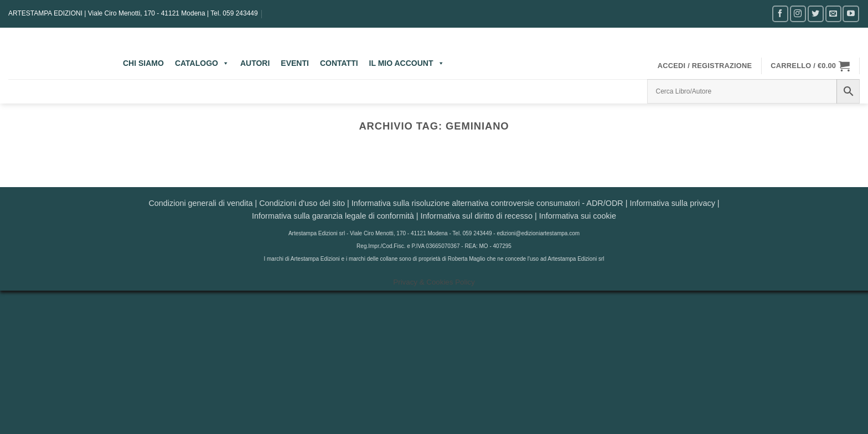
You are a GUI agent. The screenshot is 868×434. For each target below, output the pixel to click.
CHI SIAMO (143, 63)
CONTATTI (339, 63)
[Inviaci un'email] (833, 14)
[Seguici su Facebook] (780, 14)
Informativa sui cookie (578, 216)
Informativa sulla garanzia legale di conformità (333, 216)
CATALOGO (202, 63)
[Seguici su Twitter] (816, 14)
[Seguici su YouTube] (851, 14)
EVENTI (295, 63)
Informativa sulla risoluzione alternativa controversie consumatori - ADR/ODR (487, 203)
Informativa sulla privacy (672, 203)
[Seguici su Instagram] (798, 14)
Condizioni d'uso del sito (302, 203)
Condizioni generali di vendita (200, 203)
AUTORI (255, 63)
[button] (705, 66)
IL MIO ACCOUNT (407, 63)
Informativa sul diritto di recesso (477, 216)
